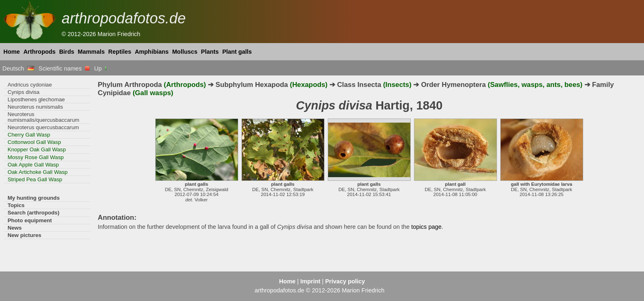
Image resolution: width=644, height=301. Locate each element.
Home (11, 52)
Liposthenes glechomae (36, 99)
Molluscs (185, 52)
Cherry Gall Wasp (29, 135)
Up (101, 68)
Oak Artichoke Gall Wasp (37, 172)
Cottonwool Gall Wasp (34, 142)
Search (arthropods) (33, 213)
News (15, 228)
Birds (67, 52)
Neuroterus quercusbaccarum (43, 127)
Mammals (91, 52)
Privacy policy (345, 281)
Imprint (310, 281)
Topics (16, 205)
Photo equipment (30, 220)
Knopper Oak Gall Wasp (37, 149)
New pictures (24, 235)
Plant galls (237, 52)
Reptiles (120, 52)
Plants (210, 52)
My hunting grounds (33, 198)
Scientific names (64, 68)
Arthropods (39, 52)
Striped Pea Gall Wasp (35, 179)
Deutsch (18, 68)
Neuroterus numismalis (35, 107)
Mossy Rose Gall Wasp (36, 157)
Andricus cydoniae (30, 85)
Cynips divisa (23, 92)
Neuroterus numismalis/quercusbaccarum (43, 117)
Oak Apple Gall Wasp (33, 165)
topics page (426, 227)
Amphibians (152, 52)
